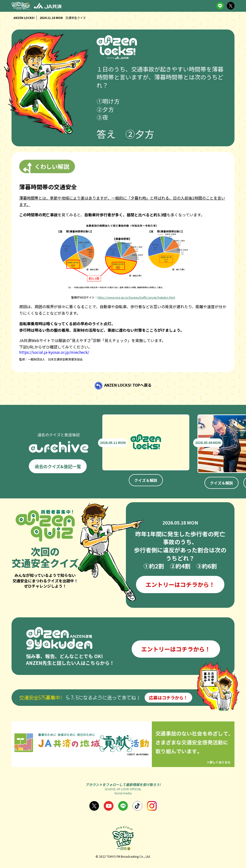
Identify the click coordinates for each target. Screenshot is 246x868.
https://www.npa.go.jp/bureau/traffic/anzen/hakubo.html (136, 297)
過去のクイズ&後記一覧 (58, 466)
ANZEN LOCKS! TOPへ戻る (128, 385)
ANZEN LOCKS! (24, 18)
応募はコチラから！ (168, 697)
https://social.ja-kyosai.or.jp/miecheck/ (54, 352)
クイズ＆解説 (146, 480)
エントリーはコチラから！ (180, 584)
